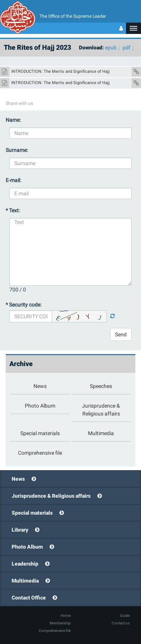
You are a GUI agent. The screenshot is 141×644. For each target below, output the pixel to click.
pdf (127, 48)
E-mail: (13, 180)
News (18, 479)
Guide (125, 616)
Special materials (32, 513)
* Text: (13, 210)
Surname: (17, 150)
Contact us (121, 623)
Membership (60, 623)
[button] (133, 28)
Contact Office (29, 598)
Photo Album (27, 547)
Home (66, 616)
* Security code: (23, 305)
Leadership (25, 564)
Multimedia (25, 581)
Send (121, 334)
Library (20, 530)
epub (111, 48)
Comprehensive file (55, 631)
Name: (13, 120)
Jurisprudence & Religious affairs (51, 496)
